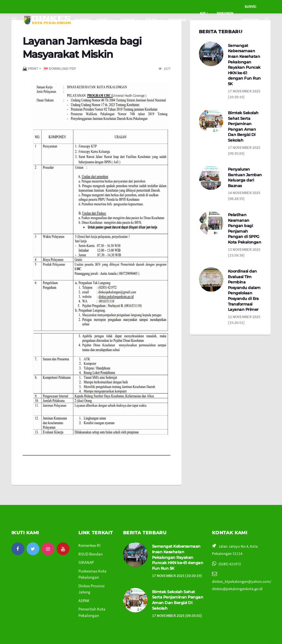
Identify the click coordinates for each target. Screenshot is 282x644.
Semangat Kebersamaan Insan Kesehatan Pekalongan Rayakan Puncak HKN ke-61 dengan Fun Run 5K (244, 65)
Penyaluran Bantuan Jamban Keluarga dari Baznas (245, 177)
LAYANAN (127, 20)
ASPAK (84, 601)
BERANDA (83, 20)
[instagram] (48, 549)
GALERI (152, 20)
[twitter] (33, 549)
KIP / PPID (203, 20)
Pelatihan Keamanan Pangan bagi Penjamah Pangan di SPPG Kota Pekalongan (245, 228)
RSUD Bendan (91, 554)
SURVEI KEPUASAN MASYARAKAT (250, 20)
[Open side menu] (14, 20)
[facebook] (18, 549)
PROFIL (103, 20)
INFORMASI (178, 20)
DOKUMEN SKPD (225, 20)
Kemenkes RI (89, 545)
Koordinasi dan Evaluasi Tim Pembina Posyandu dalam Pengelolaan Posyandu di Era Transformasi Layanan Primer (244, 290)
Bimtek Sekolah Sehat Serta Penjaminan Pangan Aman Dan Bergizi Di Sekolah (243, 127)
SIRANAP (86, 562)
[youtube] (63, 549)
